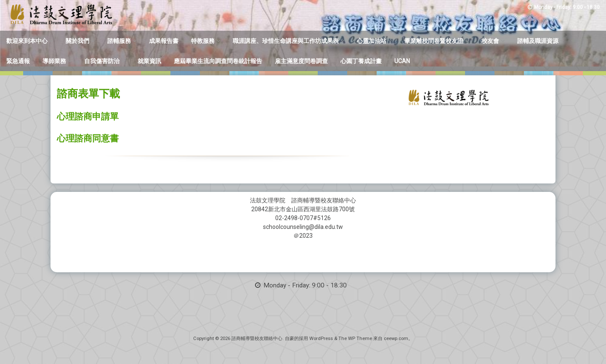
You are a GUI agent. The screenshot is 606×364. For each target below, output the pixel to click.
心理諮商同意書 (88, 138)
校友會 (490, 41)
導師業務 (54, 61)
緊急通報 (18, 61)
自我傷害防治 (102, 61)
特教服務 (203, 41)
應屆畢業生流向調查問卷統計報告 (218, 61)
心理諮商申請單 (88, 117)
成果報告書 (164, 41)
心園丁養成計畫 (361, 61)
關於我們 (77, 41)
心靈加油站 (372, 41)
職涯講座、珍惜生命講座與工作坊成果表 (286, 41)
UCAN (402, 61)
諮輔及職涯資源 (538, 41)
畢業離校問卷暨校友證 (434, 41)
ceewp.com (396, 339)
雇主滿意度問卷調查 (301, 61)
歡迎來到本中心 (27, 41)
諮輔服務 (119, 41)
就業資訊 (149, 61)
